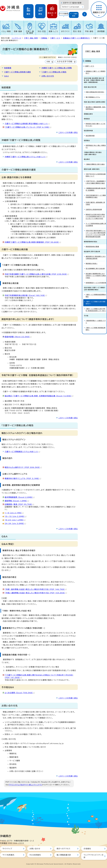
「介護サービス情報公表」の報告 (54, 72)
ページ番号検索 (74, 15)
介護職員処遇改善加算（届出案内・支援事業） (96, 185)
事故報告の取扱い (92, 260)
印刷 (48, 62)
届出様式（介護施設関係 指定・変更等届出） (96, 104)
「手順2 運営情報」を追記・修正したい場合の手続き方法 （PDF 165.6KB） (36, 593)
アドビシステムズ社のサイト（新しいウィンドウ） (25, 785)
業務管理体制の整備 (92, 243)
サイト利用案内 (8, 855)
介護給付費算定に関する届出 (95, 161)
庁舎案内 (87, 849)
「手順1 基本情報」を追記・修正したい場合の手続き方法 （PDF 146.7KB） (36, 589)
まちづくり (65, 31)
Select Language (71, 7)
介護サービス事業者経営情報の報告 (96, 292)
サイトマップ (7, 849)
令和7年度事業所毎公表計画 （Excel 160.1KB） (26, 295)
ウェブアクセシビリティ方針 (94, 856)
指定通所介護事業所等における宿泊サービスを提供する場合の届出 (96, 272)
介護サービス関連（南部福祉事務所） (96, 325)
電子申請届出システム (93, 93)
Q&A (6, 76)
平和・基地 (89, 31)
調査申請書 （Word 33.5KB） (18, 337)
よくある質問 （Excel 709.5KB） (20, 693)
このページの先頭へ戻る (68, 132)
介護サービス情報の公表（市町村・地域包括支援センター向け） (96, 306)
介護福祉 (44, 38)
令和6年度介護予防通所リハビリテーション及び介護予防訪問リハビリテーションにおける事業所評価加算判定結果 (96, 230)
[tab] (64, 15)
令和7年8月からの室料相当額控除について (96, 171)
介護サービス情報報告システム (22, 452)
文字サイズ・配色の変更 (72, 3)
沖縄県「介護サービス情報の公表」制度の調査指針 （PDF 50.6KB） (33, 242)
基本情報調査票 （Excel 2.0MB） (20, 497)
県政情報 (101, 31)
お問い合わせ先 (48, 76)
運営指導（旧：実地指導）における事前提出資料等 (96, 254)
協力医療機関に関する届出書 (95, 265)
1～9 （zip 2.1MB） (14, 513)
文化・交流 (42, 31)
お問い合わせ (35, 849)
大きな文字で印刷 (65, 62)
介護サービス (55, 38)
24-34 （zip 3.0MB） (15, 523)
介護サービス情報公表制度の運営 (18, 72)
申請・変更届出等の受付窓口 (95, 88)
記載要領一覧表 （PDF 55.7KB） (19, 504)
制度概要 (8, 68)
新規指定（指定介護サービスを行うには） (96, 121)
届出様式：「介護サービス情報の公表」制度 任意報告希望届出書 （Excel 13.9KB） (39, 396)
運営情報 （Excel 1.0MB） (17, 501)
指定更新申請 (90, 132)
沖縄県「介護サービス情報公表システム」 (26, 157)
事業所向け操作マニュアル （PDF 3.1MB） (23, 478)
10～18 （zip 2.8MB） (16, 516)
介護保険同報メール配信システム (96, 318)
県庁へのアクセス (63, 849)
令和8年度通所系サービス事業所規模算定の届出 (96, 193)
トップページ (17, 38)
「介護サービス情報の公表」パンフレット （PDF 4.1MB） (28, 127)
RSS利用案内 (35, 855)
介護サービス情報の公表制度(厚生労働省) (27, 124)
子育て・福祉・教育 (30, 32)
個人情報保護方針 (64, 855)
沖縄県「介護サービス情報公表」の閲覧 (57, 68)
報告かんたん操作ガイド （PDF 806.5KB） (23, 467)
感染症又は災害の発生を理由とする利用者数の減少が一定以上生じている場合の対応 (95, 213)
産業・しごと (53, 31)
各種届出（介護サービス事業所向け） (76, 38)
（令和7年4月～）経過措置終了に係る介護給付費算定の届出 (96, 178)
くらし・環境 (6, 31)
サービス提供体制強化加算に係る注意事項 (96, 221)
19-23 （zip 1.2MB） (15, 520)
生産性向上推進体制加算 (94, 206)
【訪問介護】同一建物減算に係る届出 (95, 200)
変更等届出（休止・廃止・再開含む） (96, 143)
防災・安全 (77, 31)
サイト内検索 (64, 14)
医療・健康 (18, 31)
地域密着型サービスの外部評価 (96, 279)
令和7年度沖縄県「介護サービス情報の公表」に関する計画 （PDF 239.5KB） (37, 274)
